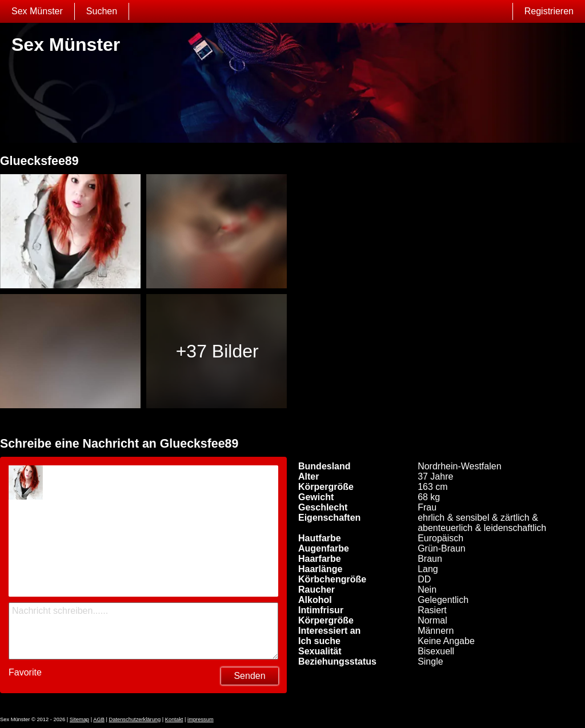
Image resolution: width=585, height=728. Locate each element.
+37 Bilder (217, 351)
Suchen (102, 11)
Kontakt (174, 719)
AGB (99, 719)
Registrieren (549, 11)
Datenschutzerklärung (135, 719)
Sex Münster (37, 11)
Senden (249, 676)
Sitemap (79, 719)
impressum (201, 719)
